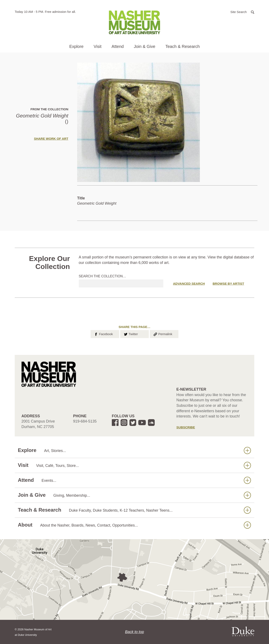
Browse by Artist (228, 284)
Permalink (163, 334)
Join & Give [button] (145, 46)
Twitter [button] (131, 334)
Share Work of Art (51, 139)
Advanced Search (189, 284)
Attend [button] (118, 46)
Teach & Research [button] (183, 46)
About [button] (134, 525)
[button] (242, 12)
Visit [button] (97, 46)
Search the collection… (103, 276)
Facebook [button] (103, 334)
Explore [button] (76, 46)
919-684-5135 (85, 421)
